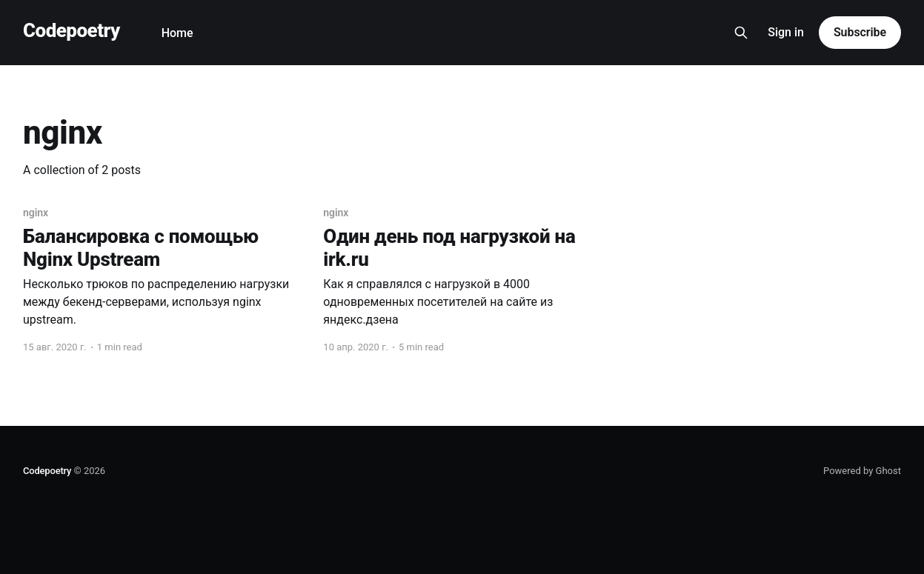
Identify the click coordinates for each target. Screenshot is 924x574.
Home (177, 33)
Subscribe (860, 32)
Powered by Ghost (862, 471)
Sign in (786, 32)
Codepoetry (72, 31)
